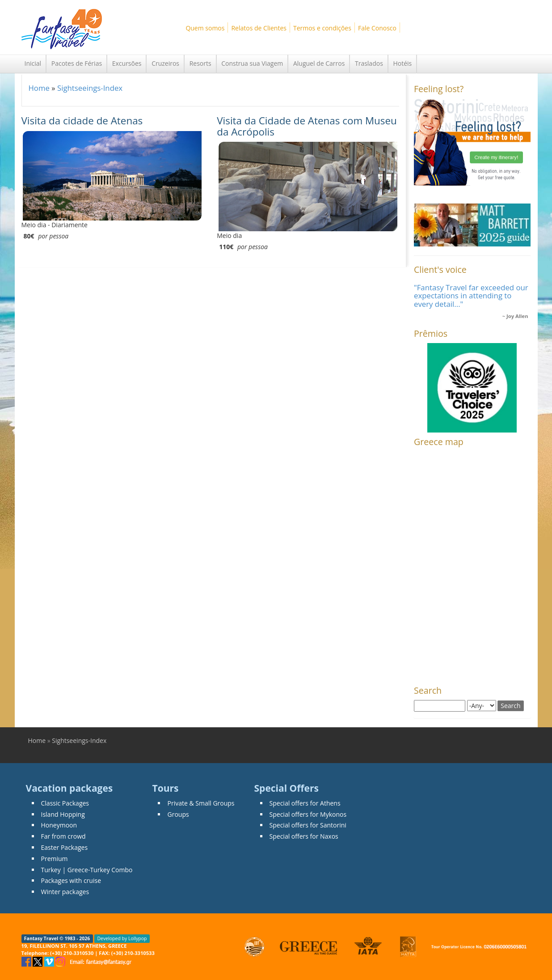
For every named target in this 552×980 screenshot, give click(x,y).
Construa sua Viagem (252, 63)
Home (39, 88)
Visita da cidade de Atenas (82, 121)
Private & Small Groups (201, 803)
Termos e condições (322, 28)
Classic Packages (65, 803)
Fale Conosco (377, 28)
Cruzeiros (165, 63)
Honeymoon (59, 825)
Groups (178, 814)
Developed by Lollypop (122, 938)
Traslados (369, 63)
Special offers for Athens (305, 803)
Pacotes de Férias (77, 63)
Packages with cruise (71, 880)
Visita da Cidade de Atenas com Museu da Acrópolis (307, 126)
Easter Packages (65, 847)
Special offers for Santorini (308, 825)
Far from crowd (63, 836)
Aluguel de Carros (319, 63)
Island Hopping (63, 814)
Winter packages (65, 892)
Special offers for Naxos (304, 836)
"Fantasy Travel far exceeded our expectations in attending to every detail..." (471, 296)
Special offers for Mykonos (308, 814)
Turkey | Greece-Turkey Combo (87, 870)
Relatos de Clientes (259, 28)
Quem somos (205, 28)
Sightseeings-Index (90, 88)
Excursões (127, 63)
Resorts (200, 63)
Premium (55, 859)
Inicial (33, 63)
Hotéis (402, 63)
